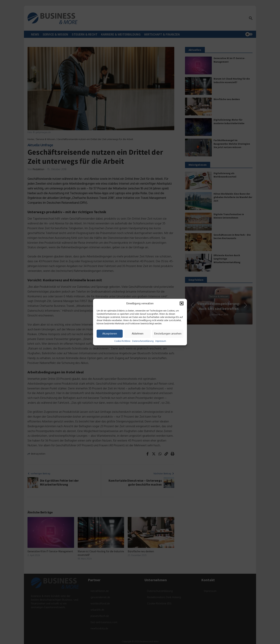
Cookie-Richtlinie (122, 341)
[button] (182, 303)
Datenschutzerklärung (143, 341)
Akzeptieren (110, 334)
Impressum (161, 341)
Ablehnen (138, 334)
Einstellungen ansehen (168, 334)
